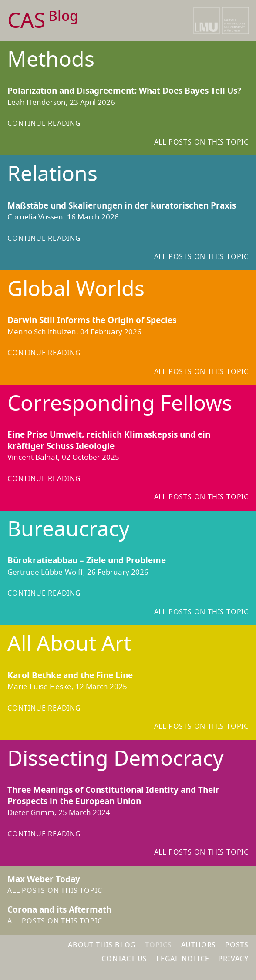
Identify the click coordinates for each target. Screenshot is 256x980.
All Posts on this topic (201, 142)
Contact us (124, 959)
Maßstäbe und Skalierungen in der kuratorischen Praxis (122, 206)
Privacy (233, 959)
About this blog (102, 945)
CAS (43, 21)
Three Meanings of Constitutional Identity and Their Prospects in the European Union (113, 796)
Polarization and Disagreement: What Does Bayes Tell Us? (124, 91)
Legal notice (183, 959)
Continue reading (44, 124)
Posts (237, 945)
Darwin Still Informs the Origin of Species (92, 320)
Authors (199, 945)
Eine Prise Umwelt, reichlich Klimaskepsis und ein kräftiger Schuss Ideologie (109, 441)
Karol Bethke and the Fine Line (70, 676)
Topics (158, 945)
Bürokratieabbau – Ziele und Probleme (87, 561)
